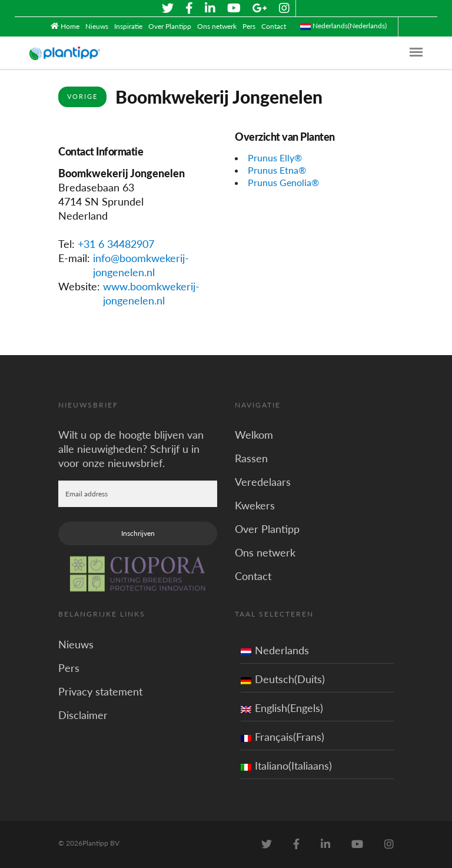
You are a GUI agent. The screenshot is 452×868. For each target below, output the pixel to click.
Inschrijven (138, 533)
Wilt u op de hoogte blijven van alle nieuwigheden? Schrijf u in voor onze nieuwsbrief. (131, 449)
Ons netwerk (217, 26)
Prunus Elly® (275, 158)
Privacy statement (100, 691)
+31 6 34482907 (116, 244)
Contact (274, 26)
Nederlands (275, 650)
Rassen (251, 458)
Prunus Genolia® (283, 182)
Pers (249, 26)
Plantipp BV (101, 843)
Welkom (254, 435)
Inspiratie (128, 26)
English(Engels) (282, 708)
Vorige (82, 96)
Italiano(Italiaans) (286, 766)
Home (70, 26)
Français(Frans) (282, 737)
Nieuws (97, 26)
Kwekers (255, 505)
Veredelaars (263, 482)
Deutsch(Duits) (283, 679)
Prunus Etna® (277, 170)
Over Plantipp (170, 26)
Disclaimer (83, 715)
